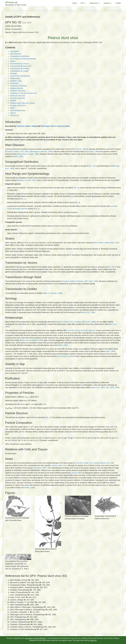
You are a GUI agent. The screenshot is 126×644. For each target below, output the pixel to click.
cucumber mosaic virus (84, 463)
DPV (83, 3)
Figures (13, 113)
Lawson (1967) (77, 473)
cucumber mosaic (74, 330)
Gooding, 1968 (93, 152)
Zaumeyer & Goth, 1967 (27, 180)
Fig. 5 (48, 417)
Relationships (15, 78)
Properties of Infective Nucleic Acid (23, 93)
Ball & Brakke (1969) (65, 356)
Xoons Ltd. (93, 640)
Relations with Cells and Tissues (22, 103)
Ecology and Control (18, 106)
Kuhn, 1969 (93, 281)
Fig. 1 (23, 199)
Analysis (108, 3)
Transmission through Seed (21, 66)
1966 (34, 126)
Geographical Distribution (20, 56)
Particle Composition (18, 91)
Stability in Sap (16, 81)
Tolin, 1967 (110, 387)
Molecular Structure (18, 96)
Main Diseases (16, 54)
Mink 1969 (88, 312)
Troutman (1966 (23, 126)
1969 (117, 387)
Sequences (95, 3)
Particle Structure (17, 88)
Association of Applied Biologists (35, 638)
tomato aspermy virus (102, 463)
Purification (14, 83)
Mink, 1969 (63, 345)
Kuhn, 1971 (92, 166)
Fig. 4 (77, 202)
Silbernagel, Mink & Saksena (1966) (55, 126)
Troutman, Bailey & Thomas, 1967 (75, 281)
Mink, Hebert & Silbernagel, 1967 (106, 243)
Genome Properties (18, 98)
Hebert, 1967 (18, 156)
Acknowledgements (18, 110)
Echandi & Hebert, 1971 (15, 152)
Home (75, 3)
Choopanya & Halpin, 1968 (28, 154)
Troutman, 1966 (81, 149)
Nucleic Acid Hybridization (20, 76)
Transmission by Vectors (19, 64)
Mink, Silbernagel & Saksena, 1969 (38, 152)
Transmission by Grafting (20, 69)
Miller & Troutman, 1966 (52, 293)
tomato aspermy (21, 209)
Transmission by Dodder (19, 71)
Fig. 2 (36, 209)
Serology (13, 73)
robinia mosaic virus (59, 465)
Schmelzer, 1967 (39, 468)
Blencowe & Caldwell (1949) (32, 340)
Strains (13, 61)
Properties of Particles (19, 86)
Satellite (13, 101)
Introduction (15, 51)
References (15, 115)
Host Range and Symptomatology (23, 59)
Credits (118, 3)
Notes (12, 108)
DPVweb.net (16, 4)
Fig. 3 (76, 188)
